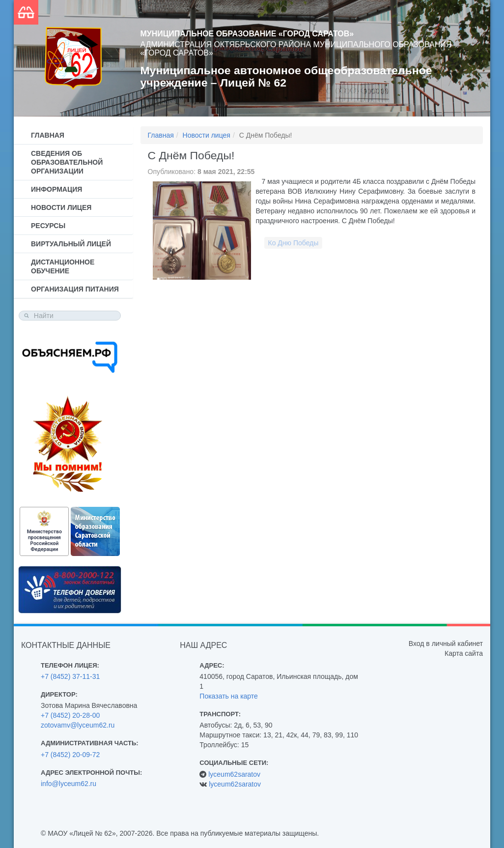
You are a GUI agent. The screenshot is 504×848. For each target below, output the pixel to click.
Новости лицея (61, 207)
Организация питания (75, 289)
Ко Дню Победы (294, 243)
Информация (56, 189)
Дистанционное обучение (63, 266)
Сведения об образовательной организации (67, 162)
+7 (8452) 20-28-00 (70, 715)
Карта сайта (464, 653)
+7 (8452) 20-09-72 (70, 755)
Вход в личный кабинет (446, 643)
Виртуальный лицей (71, 244)
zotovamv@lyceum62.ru (78, 725)
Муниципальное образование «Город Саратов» (247, 34)
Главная (48, 135)
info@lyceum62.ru (69, 784)
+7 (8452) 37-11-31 (70, 676)
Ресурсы (48, 226)
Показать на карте (229, 696)
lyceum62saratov (234, 774)
